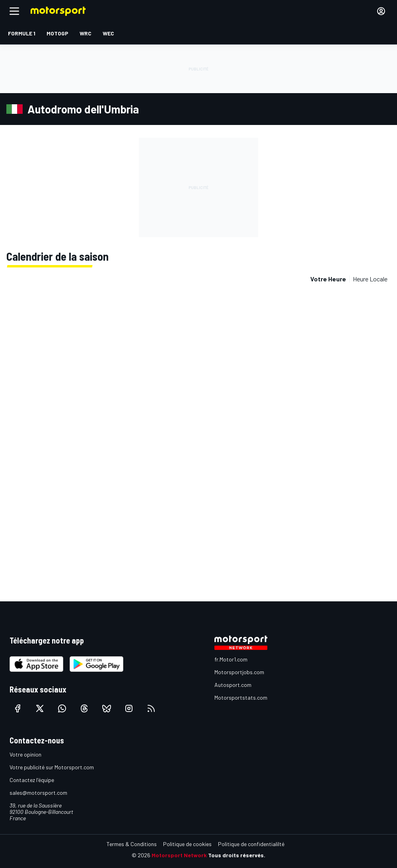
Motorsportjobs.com (239, 672)
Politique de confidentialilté (251, 844)
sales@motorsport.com (38, 793)
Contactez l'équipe (32, 780)
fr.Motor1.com (231, 659)
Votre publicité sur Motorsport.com (52, 767)
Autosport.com (233, 685)
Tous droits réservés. (237, 855)
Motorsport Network (179, 855)
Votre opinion (25, 754)
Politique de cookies (187, 844)
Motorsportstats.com (241, 697)
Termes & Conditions (132, 844)
